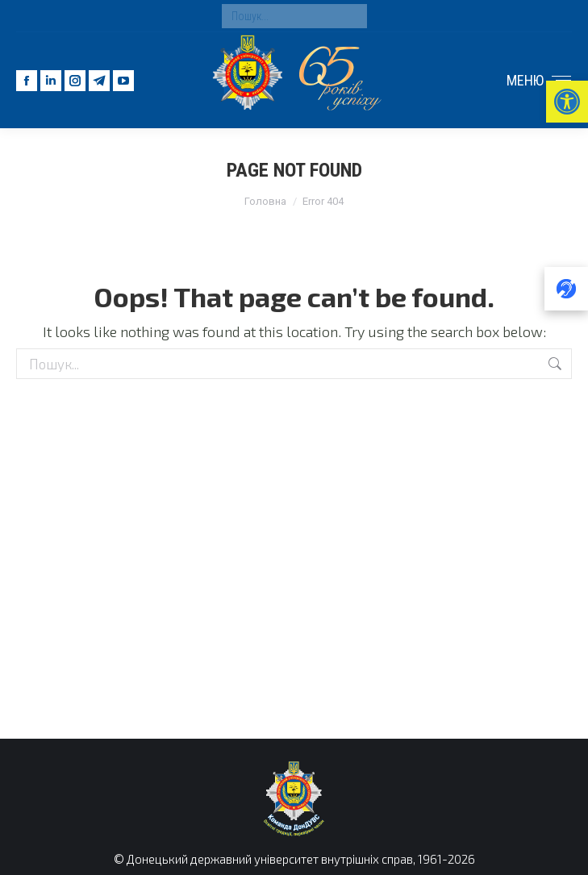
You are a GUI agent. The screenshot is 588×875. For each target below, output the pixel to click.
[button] (567, 102)
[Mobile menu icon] (539, 81)
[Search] (294, 16)
